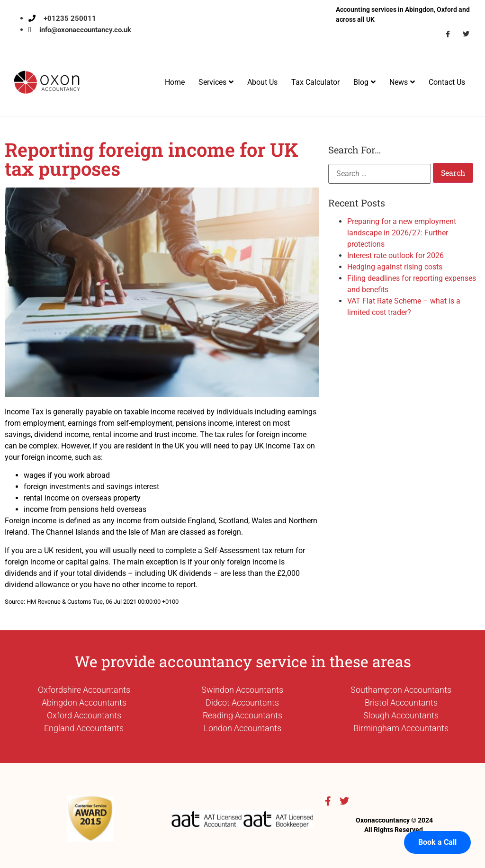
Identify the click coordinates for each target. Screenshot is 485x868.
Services (216, 82)
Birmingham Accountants (401, 728)
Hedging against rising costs (395, 267)
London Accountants (242, 728)
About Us (262, 82)
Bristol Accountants (401, 702)
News (402, 82)
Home (175, 82)
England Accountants (84, 728)
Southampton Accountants (401, 690)
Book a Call (437, 825)
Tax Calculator (315, 82)
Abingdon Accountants (84, 702)
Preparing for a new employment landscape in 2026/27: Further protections (402, 233)
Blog (364, 82)
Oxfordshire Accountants (84, 690)
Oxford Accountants (84, 715)
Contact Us (447, 82)
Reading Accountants (242, 715)
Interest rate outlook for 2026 (395, 255)
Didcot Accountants (242, 702)
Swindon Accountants (242, 690)
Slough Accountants (401, 715)
